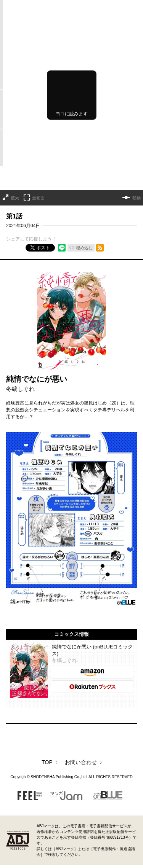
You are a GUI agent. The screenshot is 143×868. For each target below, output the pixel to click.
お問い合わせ (81, 762)
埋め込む (84, 248)
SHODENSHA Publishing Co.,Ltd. (59, 777)
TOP (47, 762)
